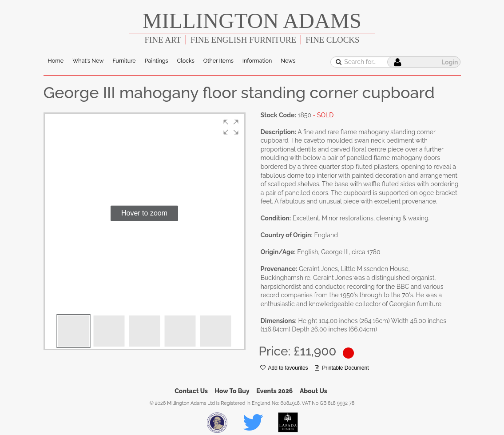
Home (56, 61)
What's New (88, 61)
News (288, 61)
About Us (314, 391)
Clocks (186, 61)
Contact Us (191, 391)
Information (257, 61)
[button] (231, 127)
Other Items (218, 61)
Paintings (157, 61)
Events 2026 (274, 391)
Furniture (124, 61)
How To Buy (232, 391)
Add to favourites (284, 368)
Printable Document (342, 368)
